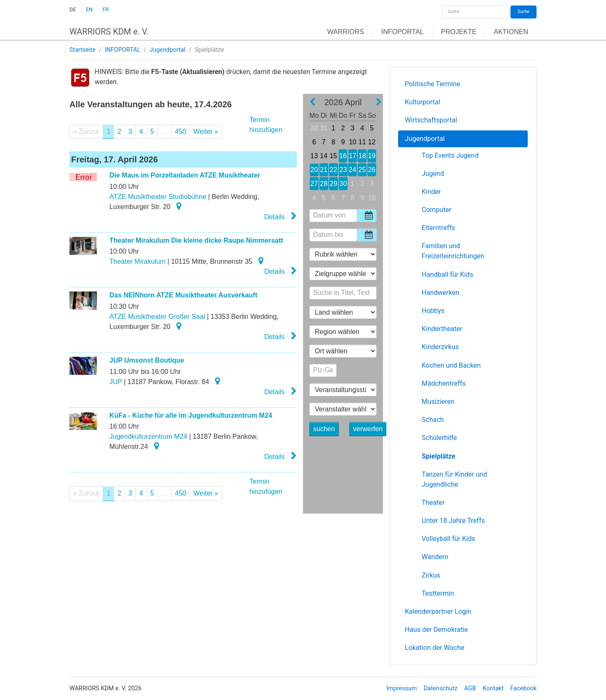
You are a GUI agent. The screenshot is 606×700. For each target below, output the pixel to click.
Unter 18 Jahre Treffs (453, 521)
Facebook (524, 688)
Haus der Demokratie (436, 630)
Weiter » (206, 131)
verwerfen (368, 429)
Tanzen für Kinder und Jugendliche (454, 479)
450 (181, 131)
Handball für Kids (447, 274)
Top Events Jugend (450, 155)
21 (324, 170)
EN (89, 9)
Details (280, 216)
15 (333, 156)
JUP (116, 382)
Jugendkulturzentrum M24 (148, 436)
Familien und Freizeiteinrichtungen (453, 251)
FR (105, 9)
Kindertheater (442, 329)
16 (343, 156)
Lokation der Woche (435, 648)
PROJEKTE (459, 32)
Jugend (433, 174)
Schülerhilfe (439, 438)
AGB (470, 688)
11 (362, 142)
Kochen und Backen (451, 365)
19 (372, 156)
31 (324, 128)
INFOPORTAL (403, 32)
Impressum (401, 688)
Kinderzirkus (440, 347)
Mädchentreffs (444, 383)
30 (314, 128)
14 (324, 156)
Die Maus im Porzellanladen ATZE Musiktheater (185, 175)
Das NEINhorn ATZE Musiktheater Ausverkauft (183, 295)
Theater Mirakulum (137, 261)
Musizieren (438, 402)
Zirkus (431, 575)
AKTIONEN (511, 32)
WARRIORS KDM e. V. (109, 32)
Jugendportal (167, 50)
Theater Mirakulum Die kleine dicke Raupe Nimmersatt (196, 240)
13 (314, 156)
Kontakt (493, 688)
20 (314, 170)
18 (362, 156)
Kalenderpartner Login (438, 611)
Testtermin (438, 593)
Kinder (431, 192)
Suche (524, 12)
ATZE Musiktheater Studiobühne (158, 197)
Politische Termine (433, 84)
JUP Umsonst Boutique (147, 360)
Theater (433, 502)
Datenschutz (441, 688)
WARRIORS (346, 32)
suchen (324, 429)
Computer (437, 210)
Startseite (82, 50)
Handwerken (440, 293)
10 (353, 142)
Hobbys (433, 311)
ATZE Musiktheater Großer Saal (157, 317)
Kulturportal (423, 102)
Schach (433, 420)
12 (372, 142)
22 (333, 170)
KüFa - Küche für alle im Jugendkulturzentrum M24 (191, 415)
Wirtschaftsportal (431, 120)
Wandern (435, 557)
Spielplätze (439, 456)
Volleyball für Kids (448, 539)
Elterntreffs (438, 228)
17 (353, 156)
